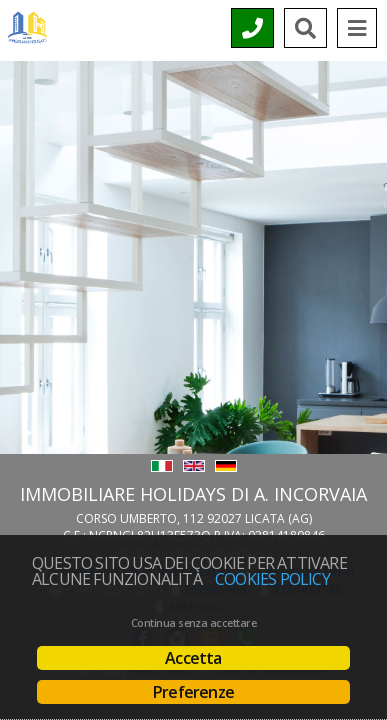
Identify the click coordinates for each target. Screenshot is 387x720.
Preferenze (193, 692)
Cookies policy (272, 579)
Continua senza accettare (193, 623)
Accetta (193, 658)
